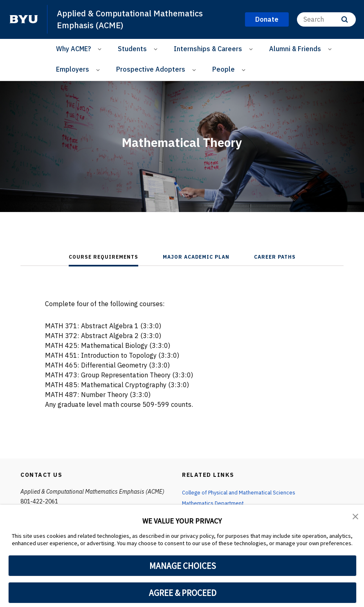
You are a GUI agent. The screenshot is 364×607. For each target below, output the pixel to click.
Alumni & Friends (295, 49)
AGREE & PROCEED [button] (183, 593)
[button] (356, 517)
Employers (73, 69)
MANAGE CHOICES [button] (183, 566)
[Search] (326, 19)
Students (132, 49)
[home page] (24, 19)
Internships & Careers (208, 49)
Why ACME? (73, 49)
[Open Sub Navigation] (101, 49)
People (224, 69)
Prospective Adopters (151, 69)
